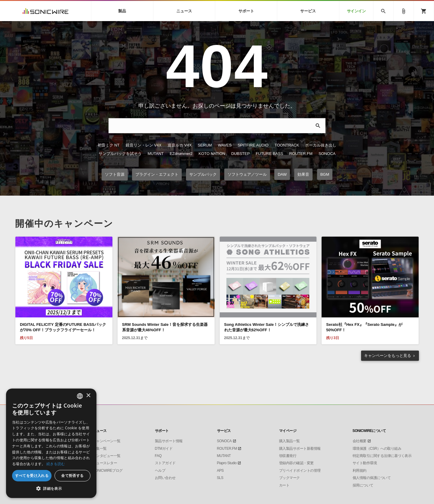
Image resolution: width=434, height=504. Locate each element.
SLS (220, 478)
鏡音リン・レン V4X (144, 145)
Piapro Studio (227, 463)
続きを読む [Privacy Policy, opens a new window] (56, 464)
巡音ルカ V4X (180, 145)
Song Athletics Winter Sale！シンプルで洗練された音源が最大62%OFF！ (267, 327)
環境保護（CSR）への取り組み (377, 449)
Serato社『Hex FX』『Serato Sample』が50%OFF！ (364, 327)
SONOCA (327, 154)
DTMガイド (164, 449)
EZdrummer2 (181, 154)
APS (220, 471)
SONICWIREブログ (108, 471)
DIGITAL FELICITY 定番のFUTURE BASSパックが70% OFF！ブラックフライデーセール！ (63, 327)
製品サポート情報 (169, 441)
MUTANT (156, 154)
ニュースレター (105, 463)
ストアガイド (165, 463)
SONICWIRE (46, 11)
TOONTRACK (287, 145)
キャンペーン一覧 (107, 441)
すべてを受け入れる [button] (32, 476)
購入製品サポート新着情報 (300, 449)
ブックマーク (289, 478)
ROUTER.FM (301, 154)
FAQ (158, 456)
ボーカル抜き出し (321, 145)
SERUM (205, 145)
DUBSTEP (240, 154)
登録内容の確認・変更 (296, 463)
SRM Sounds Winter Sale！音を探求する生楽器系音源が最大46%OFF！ (165, 327)
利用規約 (360, 471)
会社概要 (360, 441)
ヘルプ (160, 471)
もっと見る (388, 356)
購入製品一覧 (289, 441)
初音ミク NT (109, 145)
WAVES (225, 145)
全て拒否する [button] (72, 476)
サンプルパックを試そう (120, 154)
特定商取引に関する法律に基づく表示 (382, 456)
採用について (363, 485)
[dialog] (51, 443)
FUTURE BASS (270, 154)
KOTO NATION (212, 154)
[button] (51, 489)
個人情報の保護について (372, 478)
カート (284, 485)
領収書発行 (288, 456)
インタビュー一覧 (107, 456)
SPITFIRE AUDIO (253, 145)
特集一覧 (100, 449)
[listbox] (80, 396)
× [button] (88, 396)
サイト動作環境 (365, 463)
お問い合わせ (165, 478)
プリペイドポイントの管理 (300, 471)
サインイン (356, 11)
